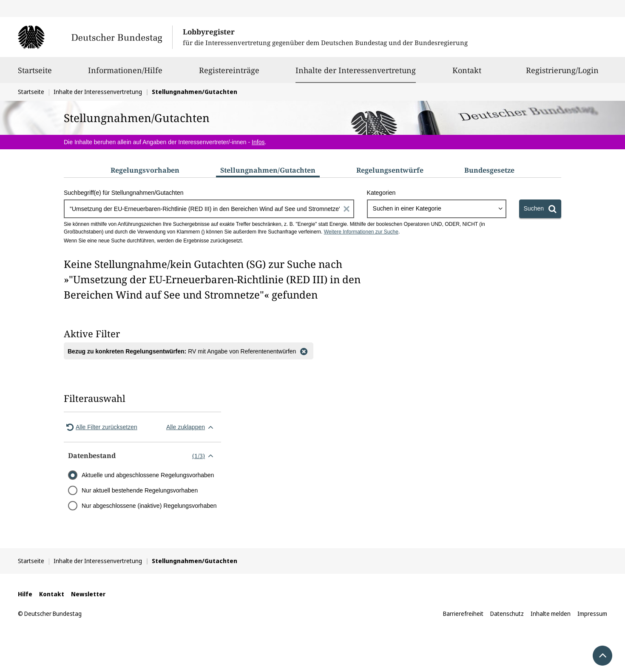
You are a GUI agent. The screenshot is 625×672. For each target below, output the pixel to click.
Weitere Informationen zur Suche (361, 232)
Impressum (592, 614)
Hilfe (25, 594)
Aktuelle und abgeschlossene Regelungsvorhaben (148, 475)
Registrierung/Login (562, 74)
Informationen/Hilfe (125, 74)
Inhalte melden (551, 614)
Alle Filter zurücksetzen (101, 427)
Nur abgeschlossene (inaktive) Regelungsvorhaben (149, 506)
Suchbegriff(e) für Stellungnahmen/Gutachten (124, 193)
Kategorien (381, 193)
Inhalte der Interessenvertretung (356, 70)
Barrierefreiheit (463, 614)
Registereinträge (229, 74)
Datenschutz (507, 614)
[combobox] (437, 209)
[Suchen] (540, 209)
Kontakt (467, 74)
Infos (258, 142)
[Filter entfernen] (304, 351)
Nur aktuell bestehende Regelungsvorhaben (140, 490)
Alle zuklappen (192, 427)
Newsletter (88, 594)
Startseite (35, 74)
